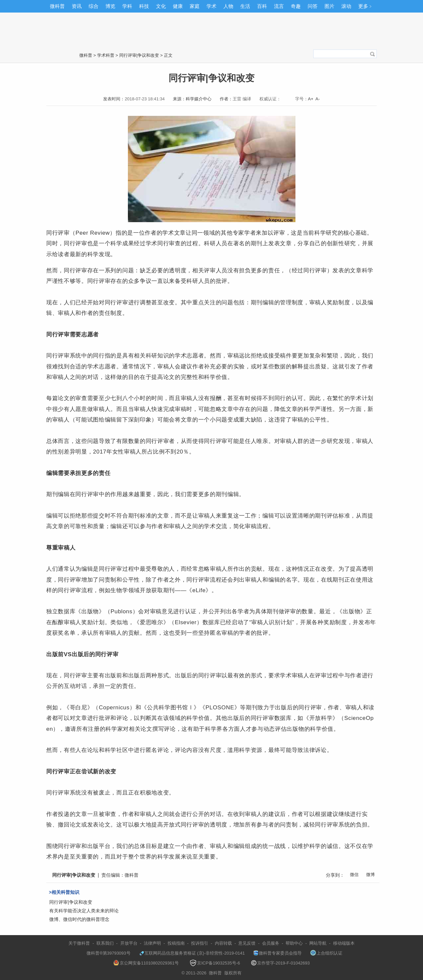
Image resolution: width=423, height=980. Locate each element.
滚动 (346, 6)
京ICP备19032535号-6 (215, 963)
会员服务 (271, 943)
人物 (228, 6)
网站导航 (318, 943)
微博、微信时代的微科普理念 (79, 919)
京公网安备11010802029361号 (146, 963)
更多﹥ (366, 6)
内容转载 (223, 943)
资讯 (77, 6)
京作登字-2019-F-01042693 (281, 963)
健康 (178, 6)
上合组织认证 (326, 953)
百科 (262, 6)
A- (318, 99)
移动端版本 (344, 943)
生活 (245, 6)
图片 (329, 6)
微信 (354, 875)
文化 (161, 6)
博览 (110, 6)
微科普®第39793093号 (105, 953)
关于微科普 (79, 943)
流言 (279, 6)
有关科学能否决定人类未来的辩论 (84, 911)
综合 (94, 6)
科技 (144, 6)
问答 (313, 6)
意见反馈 (247, 943)
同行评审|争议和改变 (139, 55)
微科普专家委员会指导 (278, 953)
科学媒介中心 (199, 99)
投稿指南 (176, 943)
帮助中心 (294, 943)
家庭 (195, 6)
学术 (211, 6)
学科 (127, 6)
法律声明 (152, 943)
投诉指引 (200, 943)
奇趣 (296, 6)
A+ (311, 99)
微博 (370, 875)
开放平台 (129, 943)
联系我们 (105, 943)
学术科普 (106, 55)
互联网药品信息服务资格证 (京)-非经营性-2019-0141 (192, 953)
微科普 (57, 6)
